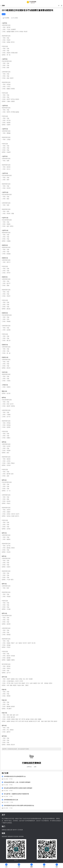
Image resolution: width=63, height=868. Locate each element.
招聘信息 (4, 830)
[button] (59, 6)
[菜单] (2, 6)
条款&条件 (5, 837)
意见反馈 (16, 837)
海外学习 (15, 830)
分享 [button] (35, 767)
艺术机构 (20, 830)
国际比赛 (10, 830)
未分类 (4, 14)
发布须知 (21, 837)
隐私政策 (10, 837)
